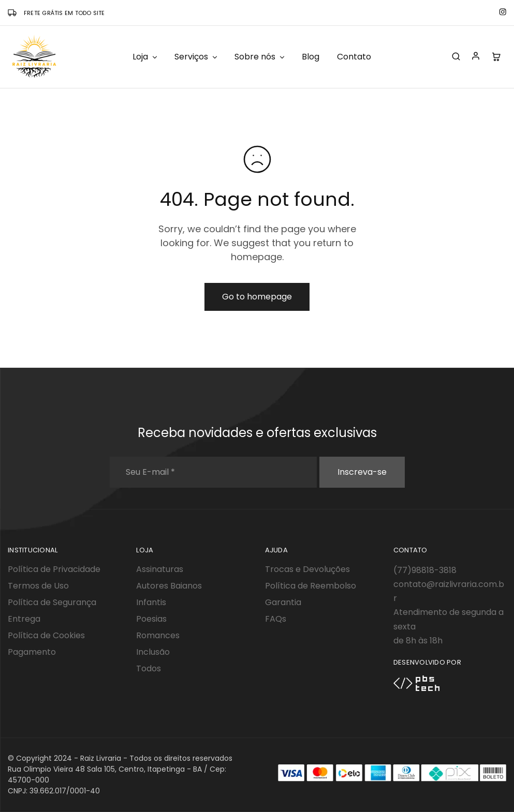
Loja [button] (145, 57)
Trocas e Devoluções (307, 569)
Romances (158, 635)
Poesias (151, 619)
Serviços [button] (196, 57)
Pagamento (32, 652)
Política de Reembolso (311, 586)
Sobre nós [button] (260, 57)
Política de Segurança (52, 602)
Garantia (283, 602)
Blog (311, 57)
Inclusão (153, 652)
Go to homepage (257, 297)
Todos (149, 668)
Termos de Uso (38, 586)
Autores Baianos (169, 586)
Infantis (151, 602)
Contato (354, 57)
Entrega (24, 619)
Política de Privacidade (54, 569)
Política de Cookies (46, 635)
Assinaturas (160, 569)
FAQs (276, 619)
